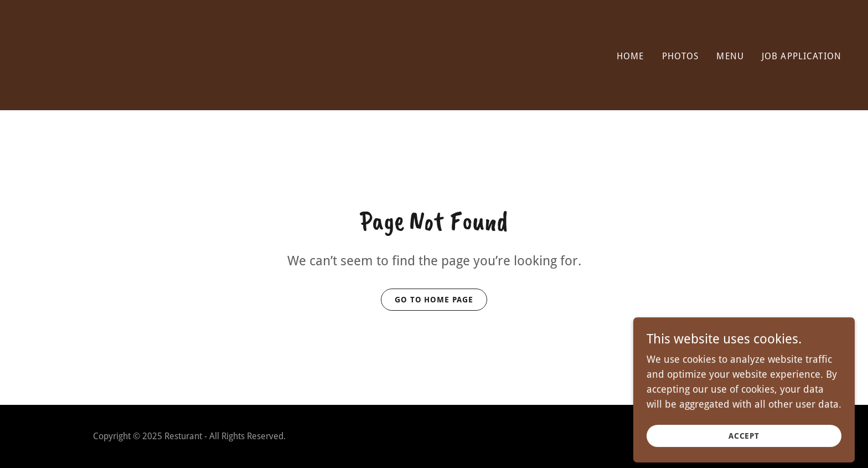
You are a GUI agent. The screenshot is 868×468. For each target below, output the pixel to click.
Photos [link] (681, 56)
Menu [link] (730, 56)
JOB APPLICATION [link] (802, 56)
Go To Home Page (434, 300)
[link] (226, 86)
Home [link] (631, 56)
